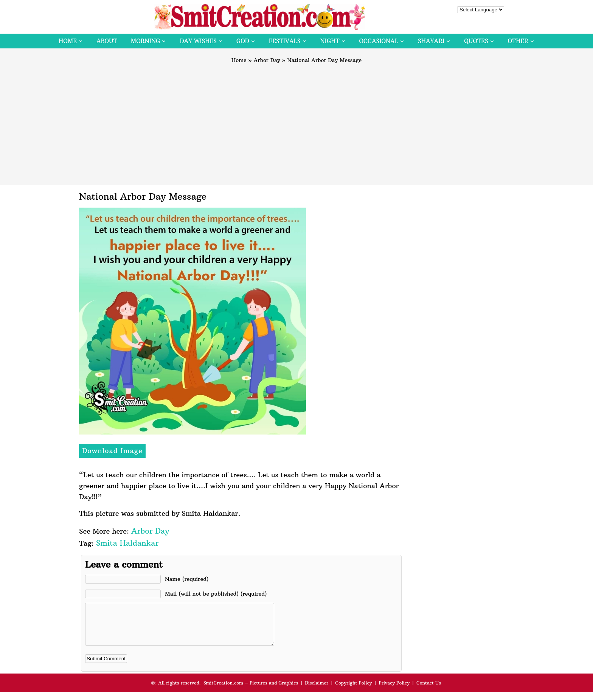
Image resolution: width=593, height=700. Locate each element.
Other (518, 41)
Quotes (476, 41)
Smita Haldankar (127, 543)
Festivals (285, 41)
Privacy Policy (394, 691)
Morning (146, 41)
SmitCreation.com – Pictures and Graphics (251, 691)
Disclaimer (317, 691)
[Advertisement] (296, 121)
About (107, 41)
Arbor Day (267, 60)
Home (68, 41)
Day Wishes (198, 41)
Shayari (431, 41)
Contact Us (429, 691)
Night (330, 41)
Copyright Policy (353, 691)
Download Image (112, 451)
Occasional (379, 41)
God (243, 41)
